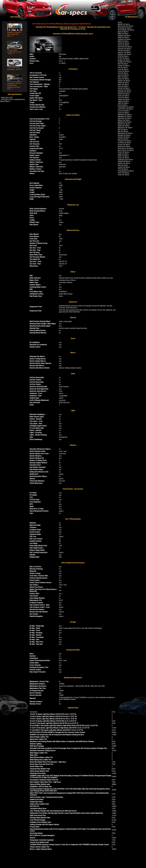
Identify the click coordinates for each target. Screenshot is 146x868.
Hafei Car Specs (123, 84)
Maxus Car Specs (124, 120)
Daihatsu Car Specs (125, 54)
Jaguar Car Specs (124, 99)
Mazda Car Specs (124, 124)
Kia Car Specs (123, 105)
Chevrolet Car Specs (125, 47)
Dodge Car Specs (124, 60)
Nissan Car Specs (124, 137)
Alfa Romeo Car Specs (126, 26)
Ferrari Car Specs (124, 66)
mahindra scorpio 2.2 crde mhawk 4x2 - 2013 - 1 (14, 34)
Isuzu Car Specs (123, 96)
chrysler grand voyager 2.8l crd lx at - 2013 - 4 (14, 52)
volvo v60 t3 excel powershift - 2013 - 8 (14, 69)
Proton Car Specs (124, 145)
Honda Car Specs (124, 88)
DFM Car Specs (123, 56)
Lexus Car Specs (124, 111)
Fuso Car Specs (123, 75)
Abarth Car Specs (124, 24)
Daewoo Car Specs (124, 52)
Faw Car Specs (123, 64)
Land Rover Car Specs (125, 109)
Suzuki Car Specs (124, 163)
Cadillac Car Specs (124, 39)
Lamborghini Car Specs (126, 107)
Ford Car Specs (123, 69)
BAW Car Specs (123, 34)
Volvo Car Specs (123, 173)
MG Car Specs (123, 129)
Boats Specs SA (7, 98)
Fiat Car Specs (123, 67)
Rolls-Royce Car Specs (126, 150)
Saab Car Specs (123, 154)
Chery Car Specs (123, 45)
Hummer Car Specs (124, 90)
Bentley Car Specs (124, 35)
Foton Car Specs (123, 71)
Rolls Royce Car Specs (126, 148)
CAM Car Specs (123, 41)
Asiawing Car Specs (125, 28)
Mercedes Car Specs (125, 128)
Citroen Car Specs (124, 51)
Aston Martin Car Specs (126, 30)
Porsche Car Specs (124, 143)
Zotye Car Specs (124, 175)
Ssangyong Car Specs (125, 160)
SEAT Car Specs (123, 156)
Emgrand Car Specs (125, 62)
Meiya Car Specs (124, 126)
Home (120, 22)
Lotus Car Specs (123, 113)
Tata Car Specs (123, 165)
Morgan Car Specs (124, 135)
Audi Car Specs (123, 32)
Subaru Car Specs (124, 161)
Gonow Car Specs (124, 81)
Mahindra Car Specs (125, 114)
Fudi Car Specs (123, 73)
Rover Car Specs (124, 152)
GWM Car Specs (123, 82)
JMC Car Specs (123, 103)
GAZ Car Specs (123, 77)
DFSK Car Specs (123, 58)
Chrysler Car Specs (124, 49)
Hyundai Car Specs (124, 92)
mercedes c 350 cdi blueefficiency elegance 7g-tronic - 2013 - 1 (14, 86)
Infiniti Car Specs (124, 94)
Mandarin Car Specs (125, 116)
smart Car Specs (123, 158)
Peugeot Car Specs (124, 141)
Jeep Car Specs (123, 101)
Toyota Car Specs (124, 167)
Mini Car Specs (123, 131)
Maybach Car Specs (125, 122)
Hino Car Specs (123, 86)
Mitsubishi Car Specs (125, 133)
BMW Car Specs (123, 37)
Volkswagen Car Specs (126, 171)
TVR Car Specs (123, 169)
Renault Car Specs (124, 146)
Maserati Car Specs (125, 118)
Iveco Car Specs (123, 98)
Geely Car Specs (123, 79)
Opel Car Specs (123, 139)
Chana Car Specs (124, 43)
